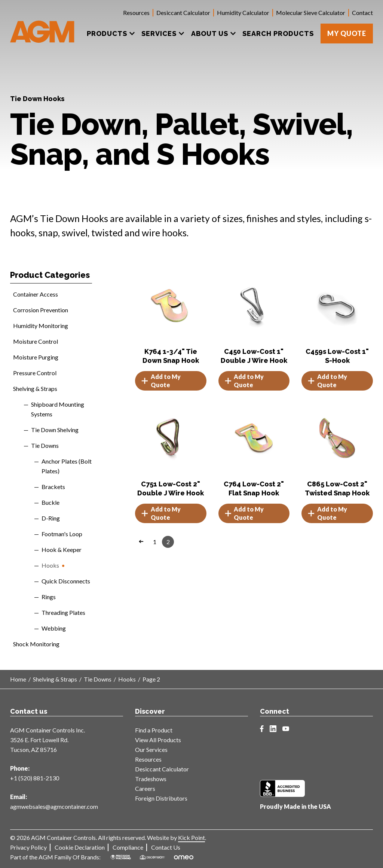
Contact (362, 13)
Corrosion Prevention (41, 310)
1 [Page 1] (155, 542)
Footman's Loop (62, 534)
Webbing (54, 628)
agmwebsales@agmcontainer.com (54, 806)
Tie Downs (45, 445)
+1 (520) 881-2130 (35, 778)
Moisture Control (36, 341)
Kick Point (191, 837)
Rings (49, 597)
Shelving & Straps (35, 389)
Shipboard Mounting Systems (58, 409)
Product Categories (50, 275)
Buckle (50, 502)
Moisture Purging (36, 357)
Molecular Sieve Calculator (311, 13)
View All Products (158, 740)
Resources (136, 13)
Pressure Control (35, 373)
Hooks (50, 565)
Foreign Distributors (161, 798)
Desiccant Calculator (183, 13)
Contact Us (166, 847)
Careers (145, 788)
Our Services (151, 749)
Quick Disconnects (66, 581)
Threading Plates (63, 612)
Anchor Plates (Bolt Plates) (67, 466)
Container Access (36, 294)
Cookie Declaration (80, 847)
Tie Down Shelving (55, 430)
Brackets (53, 487)
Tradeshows (151, 779)
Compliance (128, 847)
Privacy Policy (28, 847)
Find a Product (154, 730)
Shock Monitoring (36, 644)
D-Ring (51, 518)
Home (18, 679)
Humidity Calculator (243, 13)
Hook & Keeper (62, 550)
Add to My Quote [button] (161, 381)
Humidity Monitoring (41, 326)
